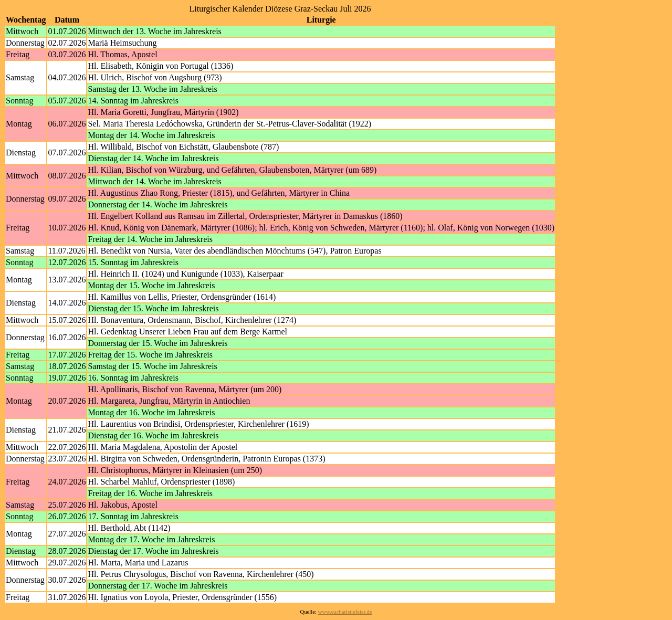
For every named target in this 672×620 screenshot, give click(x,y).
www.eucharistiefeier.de (345, 612)
